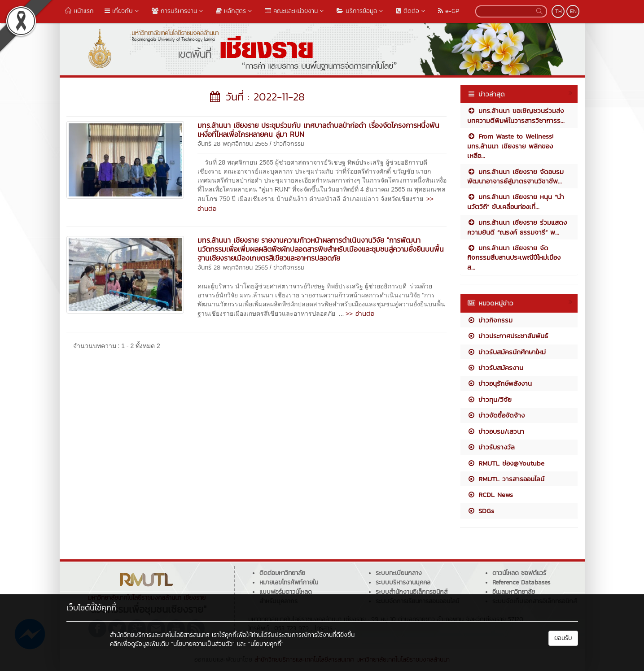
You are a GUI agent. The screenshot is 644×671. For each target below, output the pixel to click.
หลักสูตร (235, 11)
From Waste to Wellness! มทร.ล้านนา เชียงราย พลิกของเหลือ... (510, 146)
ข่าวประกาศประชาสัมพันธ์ (508, 336)
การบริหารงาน (178, 11)
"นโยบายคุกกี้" (266, 644)
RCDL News (490, 495)
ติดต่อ (412, 11)
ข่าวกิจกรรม (289, 144)
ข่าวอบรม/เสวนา (496, 431)
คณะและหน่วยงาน (295, 11)
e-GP (449, 11)
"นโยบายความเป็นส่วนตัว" (203, 644)
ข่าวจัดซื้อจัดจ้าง (496, 415)
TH (559, 11)
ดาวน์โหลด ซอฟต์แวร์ (519, 573)
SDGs (481, 511)
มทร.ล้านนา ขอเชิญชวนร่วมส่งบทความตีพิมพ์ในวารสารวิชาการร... (516, 115)
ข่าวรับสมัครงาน (495, 368)
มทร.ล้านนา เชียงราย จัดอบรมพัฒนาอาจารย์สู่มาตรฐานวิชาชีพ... (515, 176)
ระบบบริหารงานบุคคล (403, 582)
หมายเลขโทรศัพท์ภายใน (289, 582)
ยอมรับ (563, 638)
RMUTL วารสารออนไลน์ (506, 479)
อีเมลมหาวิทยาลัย (514, 592)
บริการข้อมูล (361, 11)
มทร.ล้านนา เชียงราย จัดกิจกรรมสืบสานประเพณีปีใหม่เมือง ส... (514, 257)
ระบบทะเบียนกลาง (399, 573)
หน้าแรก (79, 11)
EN (573, 11)
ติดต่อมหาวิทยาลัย (282, 573)
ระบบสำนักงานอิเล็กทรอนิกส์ (412, 592)
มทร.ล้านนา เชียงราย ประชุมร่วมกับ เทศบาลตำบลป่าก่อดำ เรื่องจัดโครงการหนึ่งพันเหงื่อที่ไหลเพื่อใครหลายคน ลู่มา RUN (318, 130)
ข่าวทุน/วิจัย (489, 399)
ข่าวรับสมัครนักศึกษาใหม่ (506, 352)
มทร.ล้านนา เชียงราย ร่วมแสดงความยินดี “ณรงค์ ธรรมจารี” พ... (517, 227)
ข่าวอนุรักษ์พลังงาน (499, 383)
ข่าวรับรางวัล (491, 447)
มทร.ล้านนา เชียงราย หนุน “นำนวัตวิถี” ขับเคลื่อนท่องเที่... (516, 201)
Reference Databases (521, 582)
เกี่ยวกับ (123, 11)
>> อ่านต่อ (360, 313)
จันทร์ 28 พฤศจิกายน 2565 (233, 144)
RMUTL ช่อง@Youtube (506, 463)
